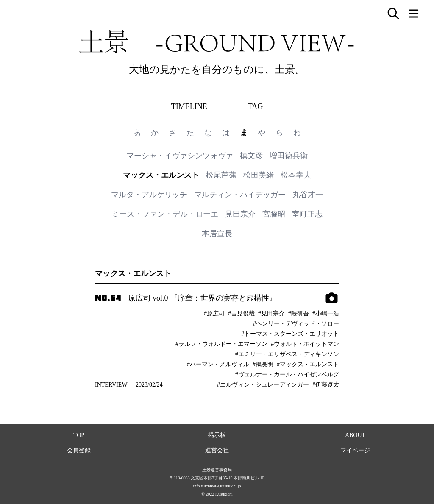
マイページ (355, 450)
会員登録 (79, 450)
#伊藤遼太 (326, 385)
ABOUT (355, 435)
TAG (256, 106)
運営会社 (217, 450)
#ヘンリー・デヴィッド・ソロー (296, 324)
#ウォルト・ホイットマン (305, 344)
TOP (79, 435)
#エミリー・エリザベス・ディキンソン (287, 354)
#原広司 (214, 313)
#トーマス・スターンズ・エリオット (290, 334)
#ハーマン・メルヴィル (218, 364)
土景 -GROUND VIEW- (217, 42)
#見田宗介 (271, 313)
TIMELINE (189, 106)
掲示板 (217, 435)
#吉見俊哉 (241, 313)
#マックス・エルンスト (308, 364)
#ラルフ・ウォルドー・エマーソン (221, 344)
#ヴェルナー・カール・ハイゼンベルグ (287, 375)
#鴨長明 (263, 364)
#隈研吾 (299, 313)
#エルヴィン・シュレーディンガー (263, 385)
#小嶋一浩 (326, 313)
